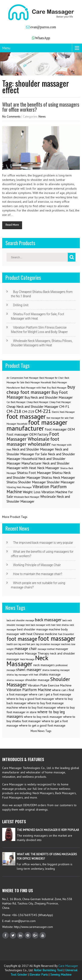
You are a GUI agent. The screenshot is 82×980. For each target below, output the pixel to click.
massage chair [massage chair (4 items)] (26, 649)
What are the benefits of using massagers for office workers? (41, 107)
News (42, 116)
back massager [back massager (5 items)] (48, 620)
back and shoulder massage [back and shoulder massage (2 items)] (20, 620)
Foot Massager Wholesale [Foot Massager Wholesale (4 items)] (33, 436)
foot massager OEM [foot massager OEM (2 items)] (60, 429)
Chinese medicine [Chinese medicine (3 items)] (45, 634)
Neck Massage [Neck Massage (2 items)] (27, 659)
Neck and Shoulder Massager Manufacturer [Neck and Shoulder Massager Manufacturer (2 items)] (36, 461)
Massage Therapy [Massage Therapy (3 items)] (37, 653)
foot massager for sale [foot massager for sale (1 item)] (58, 418)
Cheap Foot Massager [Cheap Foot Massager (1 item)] (60, 402)
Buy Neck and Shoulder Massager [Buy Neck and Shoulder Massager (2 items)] (49, 397)
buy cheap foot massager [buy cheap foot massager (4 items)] (41, 389)
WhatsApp (42, 38)
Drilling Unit (21, 305)
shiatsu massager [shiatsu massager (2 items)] (15, 680)
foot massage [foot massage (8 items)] (22, 639)
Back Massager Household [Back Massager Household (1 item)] (38, 382)
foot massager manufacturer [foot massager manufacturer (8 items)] (37, 425)
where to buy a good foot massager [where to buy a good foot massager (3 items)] (30, 699)
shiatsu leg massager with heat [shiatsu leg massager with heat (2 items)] (22, 675)
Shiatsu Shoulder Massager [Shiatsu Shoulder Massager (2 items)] (26, 482)
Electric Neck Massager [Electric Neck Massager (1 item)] (63, 412)
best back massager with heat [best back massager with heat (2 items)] (41, 625)
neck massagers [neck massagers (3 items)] (44, 665)
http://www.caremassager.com (33, 927)
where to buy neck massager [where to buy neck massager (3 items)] (43, 717)
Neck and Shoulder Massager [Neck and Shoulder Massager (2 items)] (33, 449)
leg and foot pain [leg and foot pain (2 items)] (27, 644)
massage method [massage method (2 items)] (46, 649)
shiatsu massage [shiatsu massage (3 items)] (50, 674)
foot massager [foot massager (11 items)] (57, 638)
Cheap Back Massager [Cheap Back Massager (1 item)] (37, 402)
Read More (12, 225)
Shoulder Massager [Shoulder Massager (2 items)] (61, 482)
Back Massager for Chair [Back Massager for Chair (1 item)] (51, 378)
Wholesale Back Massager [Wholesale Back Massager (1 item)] (27, 497)
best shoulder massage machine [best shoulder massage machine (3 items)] (39, 629)
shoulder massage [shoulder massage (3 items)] (37, 680)
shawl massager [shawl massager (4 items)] (29, 670)
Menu (6, 48)
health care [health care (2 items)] (12, 644)
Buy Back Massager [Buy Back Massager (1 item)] (57, 388)
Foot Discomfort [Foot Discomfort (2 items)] (66, 634)
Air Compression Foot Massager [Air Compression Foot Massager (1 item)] (23, 378)
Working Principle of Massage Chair (37, 565)
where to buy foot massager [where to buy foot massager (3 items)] (38, 707)
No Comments (11, 116)
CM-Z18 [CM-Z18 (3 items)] (14, 411)
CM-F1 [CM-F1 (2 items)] (64, 406)
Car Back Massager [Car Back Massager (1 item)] (16, 402)
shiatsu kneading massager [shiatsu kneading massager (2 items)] (56, 670)
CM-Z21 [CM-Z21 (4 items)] (43, 411)
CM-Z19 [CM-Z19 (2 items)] (28, 412)
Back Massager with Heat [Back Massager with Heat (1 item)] (33, 388)
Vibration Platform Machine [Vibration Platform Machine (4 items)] (29, 690)
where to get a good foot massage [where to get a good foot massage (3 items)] (42, 725)
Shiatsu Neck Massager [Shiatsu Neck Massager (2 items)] (58, 477)
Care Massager (68, 966)
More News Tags (41, 731)
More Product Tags (15, 517)
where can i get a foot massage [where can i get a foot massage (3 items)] (50, 694)
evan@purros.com (43, 27)
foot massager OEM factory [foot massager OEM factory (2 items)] (27, 434)
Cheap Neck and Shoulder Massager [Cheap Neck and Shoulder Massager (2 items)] (32, 406)
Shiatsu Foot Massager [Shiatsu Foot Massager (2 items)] (34, 473)
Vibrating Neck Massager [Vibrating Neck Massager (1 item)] (19, 487)
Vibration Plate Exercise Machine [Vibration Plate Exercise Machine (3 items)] (50, 685)
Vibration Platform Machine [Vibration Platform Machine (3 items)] (37, 489)
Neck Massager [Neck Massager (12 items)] (27, 661)
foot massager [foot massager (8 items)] (26, 416)
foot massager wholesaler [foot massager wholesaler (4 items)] (33, 441)
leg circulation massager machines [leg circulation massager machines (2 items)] (53, 644)
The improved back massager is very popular (43, 543)
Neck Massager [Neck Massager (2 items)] (48, 468)
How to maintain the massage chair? (38, 574)
